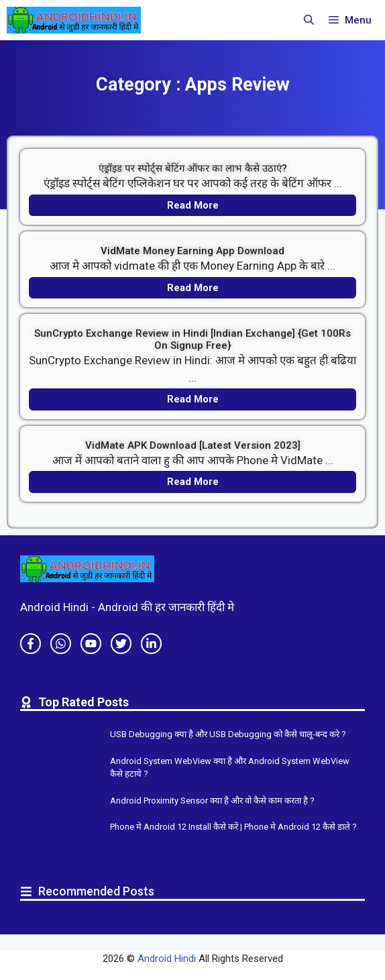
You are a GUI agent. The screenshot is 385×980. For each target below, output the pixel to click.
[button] (309, 20)
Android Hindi (167, 959)
